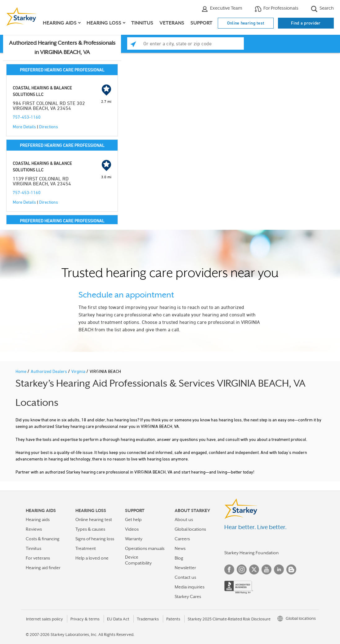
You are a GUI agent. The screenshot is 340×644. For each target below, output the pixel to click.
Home (21, 371)
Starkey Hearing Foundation (251, 553)
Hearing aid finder (43, 568)
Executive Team (222, 9)
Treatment (86, 548)
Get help (133, 519)
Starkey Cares (188, 596)
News (180, 548)
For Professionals (277, 9)
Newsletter (185, 568)
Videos (132, 529)
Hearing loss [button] (104, 23)
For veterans (38, 558)
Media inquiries (190, 587)
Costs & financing (43, 539)
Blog (179, 558)
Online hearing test (246, 23)
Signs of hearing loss (95, 539)
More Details (24, 127)
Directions (49, 127)
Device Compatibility (138, 560)
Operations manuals (145, 548)
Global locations (190, 529)
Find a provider (306, 23)
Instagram (242, 569)
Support (201, 23)
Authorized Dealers (49, 371)
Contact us (185, 577)
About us (184, 519)
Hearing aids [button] (60, 23)
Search (322, 9)
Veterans (172, 23)
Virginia (79, 371)
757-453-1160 (27, 117)
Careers (182, 539)
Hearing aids (38, 519)
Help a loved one (92, 558)
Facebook (229, 569)
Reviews (34, 529)
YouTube (266, 569)
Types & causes (90, 529)
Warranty (134, 539)
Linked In (279, 569)
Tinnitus (142, 23)
